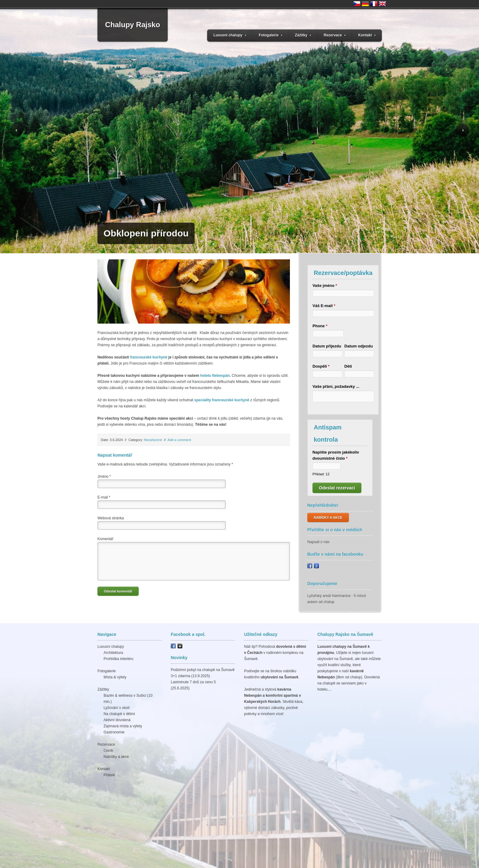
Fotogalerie (271, 35)
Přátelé (109, 775)
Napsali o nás (318, 542)
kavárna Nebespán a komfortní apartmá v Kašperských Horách (272, 696)
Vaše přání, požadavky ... (336, 386)
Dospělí (321, 366)
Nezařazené (153, 440)
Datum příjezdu (327, 346)
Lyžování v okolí (117, 708)
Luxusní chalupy (230, 35)
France (374, 4)
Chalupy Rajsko (133, 25)
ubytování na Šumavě (279, 677)
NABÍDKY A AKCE (328, 517)
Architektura (113, 653)
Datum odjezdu (358, 346)
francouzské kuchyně (149, 357)
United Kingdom (382, 4)
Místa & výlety (115, 677)
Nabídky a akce (116, 757)
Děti (348, 366)
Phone (320, 326)
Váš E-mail (324, 306)
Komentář (105, 539)
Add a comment (179, 440)
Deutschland (365, 4)
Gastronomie (114, 732)
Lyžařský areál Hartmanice (329, 596)
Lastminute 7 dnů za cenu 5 (193, 682)
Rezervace (335, 35)
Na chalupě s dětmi (119, 714)
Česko (357, 4)
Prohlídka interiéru (118, 659)
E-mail (104, 497)
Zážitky (303, 35)
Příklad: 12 (321, 474)
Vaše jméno (325, 286)
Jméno (104, 477)
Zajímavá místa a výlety (123, 726)
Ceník (108, 751)
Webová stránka (111, 518)
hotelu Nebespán (215, 376)
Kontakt (367, 35)
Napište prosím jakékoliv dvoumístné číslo (336, 455)
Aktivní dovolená (117, 720)
